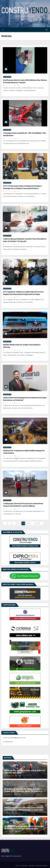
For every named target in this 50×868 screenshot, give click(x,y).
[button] (47, 30)
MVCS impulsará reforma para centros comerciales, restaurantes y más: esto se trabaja (24, 810)
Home (17, 866)
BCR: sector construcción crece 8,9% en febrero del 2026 (25, 772)
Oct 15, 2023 (9, 85)
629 (28, 523)
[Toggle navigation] (25, 30)
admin (17, 85)
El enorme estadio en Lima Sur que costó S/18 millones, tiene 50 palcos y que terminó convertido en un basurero (25, 791)
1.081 (37, 523)
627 (19, 523)
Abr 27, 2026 (10, 776)
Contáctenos (24, 866)
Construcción (7, 183)
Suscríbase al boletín (42, 866)
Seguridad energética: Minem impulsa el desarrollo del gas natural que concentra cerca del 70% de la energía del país (24, 829)
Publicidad (31, 866)
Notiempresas (7, 77)
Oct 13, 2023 (9, 138)
